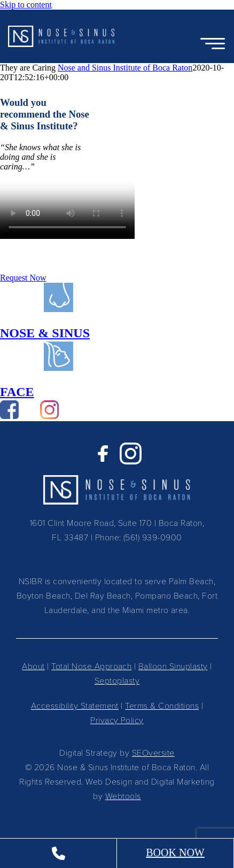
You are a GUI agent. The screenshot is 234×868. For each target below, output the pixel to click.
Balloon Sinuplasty (173, 666)
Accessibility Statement (75, 705)
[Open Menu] (213, 44)
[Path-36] (58, 309)
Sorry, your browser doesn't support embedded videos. (67, 205)
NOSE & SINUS (45, 333)
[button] (61, 36)
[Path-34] (58, 368)
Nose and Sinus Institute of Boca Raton (125, 68)
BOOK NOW (175, 852)
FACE (17, 392)
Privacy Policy (117, 720)
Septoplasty (117, 680)
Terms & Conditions (162, 705)
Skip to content (26, 5)
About (33, 666)
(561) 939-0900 (153, 537)
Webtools (123, 796)
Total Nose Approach (91, 666)
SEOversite (153, 752)
